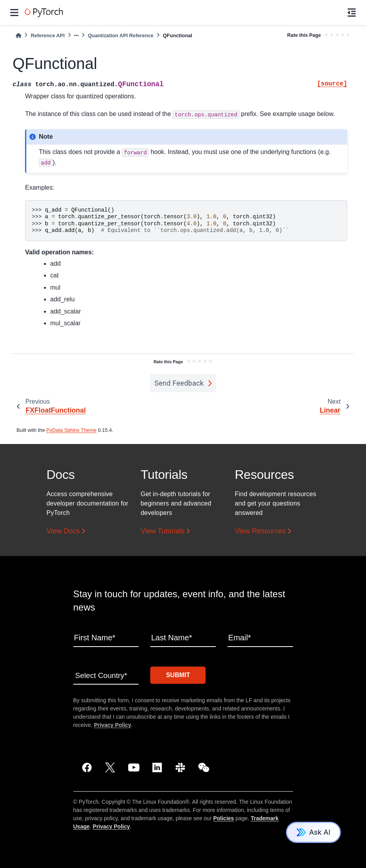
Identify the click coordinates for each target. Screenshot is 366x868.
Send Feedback (179, 383)
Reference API (47, 35)
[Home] (18, 35)
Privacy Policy (112, 724)
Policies (223, 817)
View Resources (260, 531)
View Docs (63, 531)
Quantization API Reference (121, 35)
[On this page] (352, 13)
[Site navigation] (14, 13)
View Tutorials (163, 531)
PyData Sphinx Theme (71, 430)
